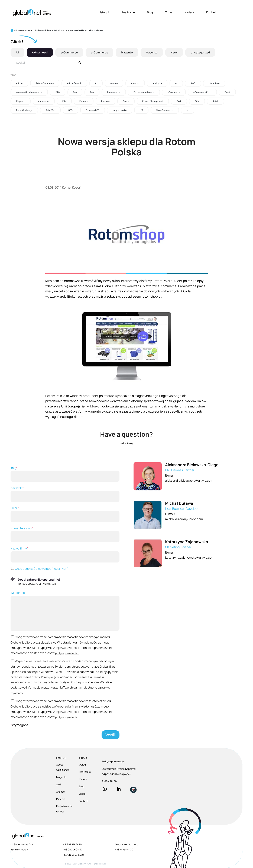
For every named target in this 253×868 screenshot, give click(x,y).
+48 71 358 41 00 (124, 849)
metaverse (44, 101)
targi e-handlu (120, 110)
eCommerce (174, 92)
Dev (75, 92)
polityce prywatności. (67, 653)
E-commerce (114, 92)
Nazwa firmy (65, 554)
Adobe (19, 83)
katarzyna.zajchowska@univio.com (191, 557)
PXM (197, 101)
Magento (129, 52)
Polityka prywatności (113, 761)
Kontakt (211, 12)
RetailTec (50, 110)
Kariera (189, 12)
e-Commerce (70, 52)
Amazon (135, 83)
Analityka (157, 83)
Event (227, 92)
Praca (126, 101)
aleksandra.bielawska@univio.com (190, 480)
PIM (64, 101)
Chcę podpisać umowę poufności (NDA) (40, 569)
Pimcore (84, 101)
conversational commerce (29, 92)
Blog (150, 12)
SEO (70, 110)
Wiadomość (65, 611)
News (177, 52)
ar (176, 83)
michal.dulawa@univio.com (185, 519)
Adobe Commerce (45, 83)
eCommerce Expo (202, 92)
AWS (193, 83)
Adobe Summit (74, 83)
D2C (58, 92)
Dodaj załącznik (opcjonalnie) (39, 579)
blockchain (214, 83)
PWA (179, 101)
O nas (169, 12)
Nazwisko (65, 494)
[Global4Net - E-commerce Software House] (32, 13)
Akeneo (114, 83)
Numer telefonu (65, 534)
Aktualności (40, 52)
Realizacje (128, 12)
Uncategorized (204, 52)
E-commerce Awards (144, 92)
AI (96, 83)
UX (141, 110)
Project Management (153, 101)
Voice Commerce (165, 110)
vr (188, 110)
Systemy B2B (93, 110)
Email (65, 514)
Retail (215, 101)
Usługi (104, 12)
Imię (65, 474)
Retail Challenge (24, 110)
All (17, 52)
